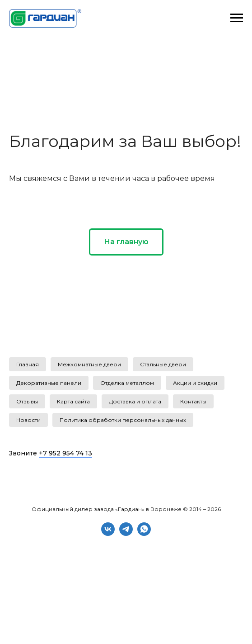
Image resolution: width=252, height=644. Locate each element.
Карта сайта (73, 401)
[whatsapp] (144, 533)
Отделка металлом (127, 383)
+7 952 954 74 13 (65, 453)
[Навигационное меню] (237, 18)
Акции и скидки (195, 383)
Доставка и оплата (135, 401)
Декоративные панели (49, 383)
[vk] (108, 533)
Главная (28, 364)
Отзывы (27, 401)
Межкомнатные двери (89, 364)
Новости (28, 420)
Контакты (193, 401)
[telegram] (126, 533)
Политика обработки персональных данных (123, 420)
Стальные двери (163, 364)
